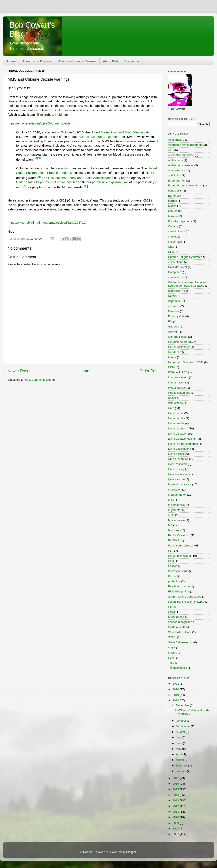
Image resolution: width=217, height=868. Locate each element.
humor (172, 357)
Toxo (171, 663)
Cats (171, 247)
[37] (36, 159)
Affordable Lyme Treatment (185, 145)
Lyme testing (176, 469)
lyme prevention (178, 459)
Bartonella (175, 196)
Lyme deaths (176, 423)
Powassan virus (178, 571)
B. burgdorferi (177, 181)
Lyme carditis (176, 418)
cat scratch (175, 242)
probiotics (174, 581)
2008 (176, 829)
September (183, 726)
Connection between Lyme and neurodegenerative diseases (188, 284)
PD (170, 551)
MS (170, 525)
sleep (171, 612)
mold (171, 515)
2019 (176, 695)
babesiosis (175, 191)
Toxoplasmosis (178, 668)
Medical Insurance (180, 484)
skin (171, 607)
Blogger (131, 852)
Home (11, 61)
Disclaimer (132, 61)
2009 (176, 823)
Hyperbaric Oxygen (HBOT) (186, 362)
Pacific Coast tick (179, 535)
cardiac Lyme (177, 231)
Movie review (176, 520)
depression (175, 291)
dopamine (174, 301)
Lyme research (178, 464)
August (181, 732)
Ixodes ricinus (177, 388)
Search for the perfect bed (185, 597)
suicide (173, 653)
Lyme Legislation (179, 449)
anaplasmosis (177, 170)
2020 (176, 689)
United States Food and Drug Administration (121, 132)
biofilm (172, 206)
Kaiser (172, 398)
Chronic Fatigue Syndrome (185, 257)
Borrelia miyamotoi (180, 221)
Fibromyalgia (176, 316)
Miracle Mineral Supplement (100, 137)
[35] (39, 177)
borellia (173, 211)
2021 (176, 684)
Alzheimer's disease (181, 165)
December (183, 705)
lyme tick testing (178, 474)
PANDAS (174, 540)
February (182, 766)
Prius (171, 576)
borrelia (173, 216)
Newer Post (18, 371)
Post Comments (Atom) (40, 380)
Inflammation (176, 383)
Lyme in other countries (183, 444)
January (181, 771)
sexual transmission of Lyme (186, 602)
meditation (175, 490)
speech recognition (180, 622)
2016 (176, 784)
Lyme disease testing (181, 439)
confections (175, 277)
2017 (176, 778)
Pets (171, 561)
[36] (86, 186)
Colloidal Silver (178, 267)
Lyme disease (177, 434)
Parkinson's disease (181, 546)
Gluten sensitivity (179, 347)
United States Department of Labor (41, 182)
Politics (173, 566)
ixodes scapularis (179, 393)
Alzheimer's (175, 160)
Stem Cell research (180, 642)
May (179, 749)
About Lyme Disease (37, 61)
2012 (176, 806)
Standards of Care (180, 632)
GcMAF (173, 332)
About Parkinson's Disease (77, 61)
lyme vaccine (176, 479)
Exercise (174, 311)
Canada (173, 226)
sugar (172, 647)
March (180, 760)
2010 (176, 817)
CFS (171, 252)
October (181, 721)
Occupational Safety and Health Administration (81, 178)
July (179, 737)
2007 (176, 834)
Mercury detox (177, 495)
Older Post (149, 371)
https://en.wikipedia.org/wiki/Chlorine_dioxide (39, 123)
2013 (176, 800)
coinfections (176, 262)
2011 (176, 812)
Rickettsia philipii (179, 591)
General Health (178, 337)
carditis (173, 237)
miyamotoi (175, 510)
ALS (171, 150)
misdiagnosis (176, 505)
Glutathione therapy (181, 342)
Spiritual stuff (176, 627)
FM (170, 321)
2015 (176, 789)
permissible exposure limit (110, 182)
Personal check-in (179, 556)
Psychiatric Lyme (179, 586)
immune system (178, 377)
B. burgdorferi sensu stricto (185, 185)
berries (172, 201)
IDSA (171, 367)
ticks (171, 658)
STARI (172, 637)
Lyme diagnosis (178, 428)
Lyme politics (176, 454)
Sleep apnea (176, 617)
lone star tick (176, 403)
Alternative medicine (181, 155)
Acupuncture (176, 140)
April (179, 754)
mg (18, 187)
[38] (40, 159)
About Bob (110, 61)
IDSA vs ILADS (178, 372)
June (179, 743)
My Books (174, 530)
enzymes (174, 306)
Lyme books (176, 413)
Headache (175, 352)
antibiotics (174, 175)
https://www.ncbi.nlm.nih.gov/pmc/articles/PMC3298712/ (47, 223)
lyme (171, 408)
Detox (172, 296)
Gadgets (173, 327)
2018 (176, 700)
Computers (175, 272)
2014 (176, 795)
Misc (171, 500)
